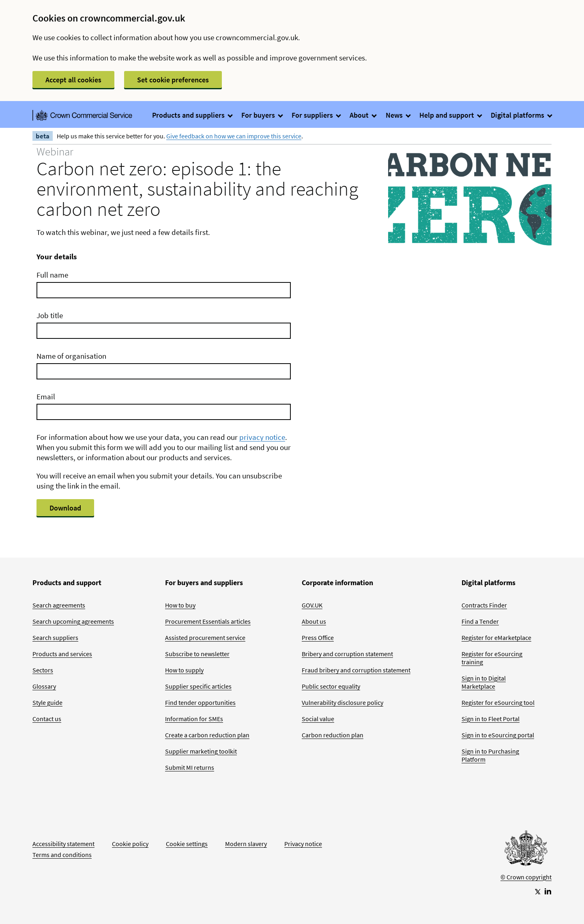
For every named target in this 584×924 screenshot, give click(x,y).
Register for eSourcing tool (498, 702)
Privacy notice (303, 844)
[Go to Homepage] (526, 850)
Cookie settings (187, 844)
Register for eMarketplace (496, 638)
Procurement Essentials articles (208, 621)
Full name (52, 275)
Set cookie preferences (173, 80)
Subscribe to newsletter (197, 654)
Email (46, 396)
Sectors (43, 670)
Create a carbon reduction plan (207, 735)
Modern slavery (246, 844)
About (363, 115)
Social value (318, 719)
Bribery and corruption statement (347, 654)
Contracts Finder (484, 605)
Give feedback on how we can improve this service (234, 136)
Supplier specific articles (198, 686)
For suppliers (316, 115)
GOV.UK (312, 605)
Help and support (450, 115)
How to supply (184, 670)
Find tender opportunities (200, 702)
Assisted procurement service (205, 638)
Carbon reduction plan (333, 735)
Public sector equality (331, 686)
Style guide (47, 702)
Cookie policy (130, 844)
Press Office (318, 638)
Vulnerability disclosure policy (342, 702)
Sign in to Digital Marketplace (484, 682)
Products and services (62, 654)
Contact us (47, 719)
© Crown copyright (526, 877)
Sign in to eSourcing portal (498, 735)
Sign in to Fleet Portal (491, 719)
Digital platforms (521, 115)
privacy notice (262, 437)
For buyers (262, 115)
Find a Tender (480, 621)
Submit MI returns (190, 767)
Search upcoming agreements (73, 621)
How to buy (180, 605)
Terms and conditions (62, 855)
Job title (50, 315)
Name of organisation (71, 356)
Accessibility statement (63, 844)
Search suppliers (55, 638)
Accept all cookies (73, 80)
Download (65, 508)
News (398, 115)
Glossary (44, 686)
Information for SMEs (194, 719)
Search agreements (59, 605)
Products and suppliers (192, 115)
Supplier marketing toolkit (201, 751)
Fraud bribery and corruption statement (356, 670)
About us (314, 621)
